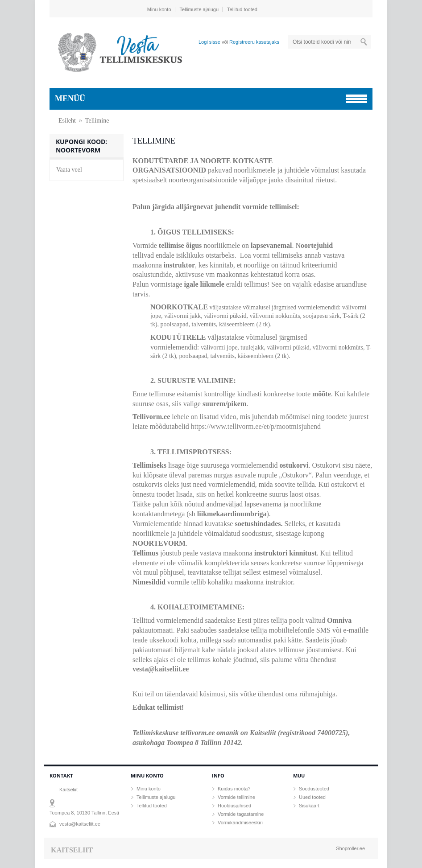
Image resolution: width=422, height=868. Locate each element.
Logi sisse (209, 42)
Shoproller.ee (350, 848)
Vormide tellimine (236, 797)
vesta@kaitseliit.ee (161, 669)
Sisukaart (309, 806)
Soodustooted (314, 789)
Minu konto (159, 9)
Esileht (67, 121)
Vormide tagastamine (241, 814)
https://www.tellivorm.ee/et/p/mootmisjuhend (256, 426)
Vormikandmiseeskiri (240, 823)
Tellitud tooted (242, 9)
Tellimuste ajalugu (199, 9)
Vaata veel (69, 170)
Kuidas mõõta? (234, 789)
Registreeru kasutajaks (254, 42)
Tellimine (97, 121)
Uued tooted (312, 797)
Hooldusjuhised (234, 806)
